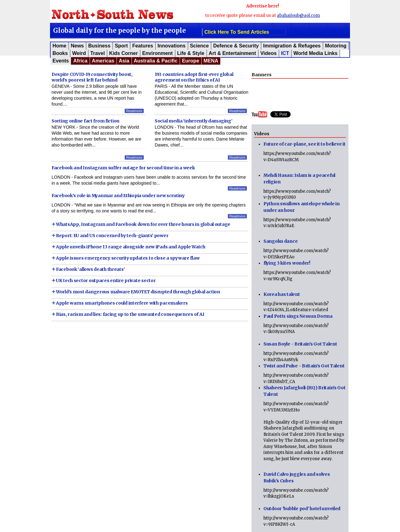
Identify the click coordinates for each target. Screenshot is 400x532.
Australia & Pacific (156, 61)
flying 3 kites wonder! (287, 263)
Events (61, 61)
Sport (121, 46)
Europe (190, 61)
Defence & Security (236, 46)
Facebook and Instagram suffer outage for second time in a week (123, 168)
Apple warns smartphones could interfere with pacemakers (122, 303)
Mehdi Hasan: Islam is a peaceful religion (299, 179)
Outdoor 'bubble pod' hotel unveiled (302, 509)
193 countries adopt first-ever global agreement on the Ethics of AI (194, 77)
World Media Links (315, 53)
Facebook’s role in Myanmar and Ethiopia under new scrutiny (118, 196)
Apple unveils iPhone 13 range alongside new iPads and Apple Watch (131, 247)
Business (99, 46)
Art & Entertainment (232, 53)
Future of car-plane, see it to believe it (305, 144)
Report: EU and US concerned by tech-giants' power (112, 236)
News (77, 46)
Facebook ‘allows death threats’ (90, 269)
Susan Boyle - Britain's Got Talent (300, 344)
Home (59, 46)
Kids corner (123, 53)
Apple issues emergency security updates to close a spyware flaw (128, 258)
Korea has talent (282, 294)
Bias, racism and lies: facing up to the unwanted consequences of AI (130, 314)
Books (60, 53)
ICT (285, 53)
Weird (79, 53)
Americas (103, 61)
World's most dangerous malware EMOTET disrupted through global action (138, 292)
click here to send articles (237, 32)
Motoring (336, 46)
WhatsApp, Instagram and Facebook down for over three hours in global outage (143, 224)
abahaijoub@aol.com (298, 15)
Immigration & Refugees (292, 46)
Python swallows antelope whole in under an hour (302, 207)
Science (199, 46)
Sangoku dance (280, 241)
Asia (124, 61)
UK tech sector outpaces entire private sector (106, 281)
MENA (211, 61)
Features (143, 46)
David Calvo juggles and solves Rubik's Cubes (297, 477)
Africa (80, 61)
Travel (97, 53)
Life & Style (191, 53)
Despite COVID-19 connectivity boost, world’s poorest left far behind (92, 77)
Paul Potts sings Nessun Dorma (298, 316)
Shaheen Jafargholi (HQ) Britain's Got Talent (305, 391)
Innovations (172, 46)
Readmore (134, 111)
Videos (268, 53)
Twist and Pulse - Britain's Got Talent (304, 366)
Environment (157, 53)
